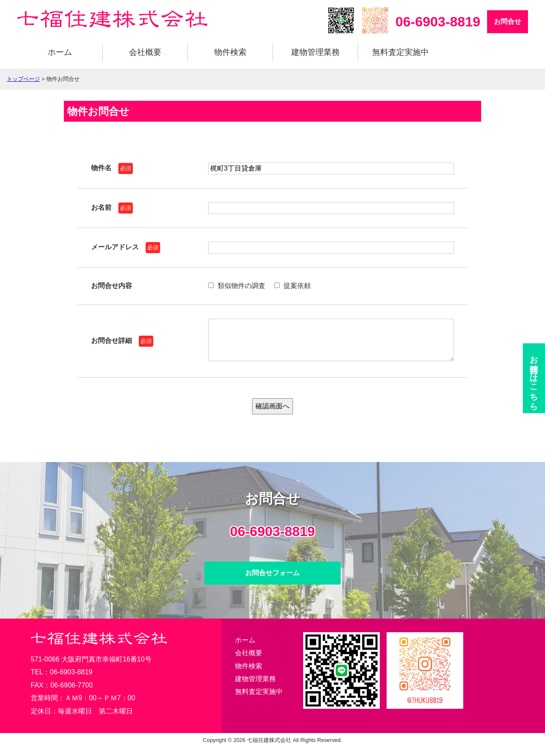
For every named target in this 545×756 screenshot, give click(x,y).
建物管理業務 (316, 52)
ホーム (60, 52)
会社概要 (145, 52)
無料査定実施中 (400, 52)
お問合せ (508, 21)
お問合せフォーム (272, 581)
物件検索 (230, 52)
